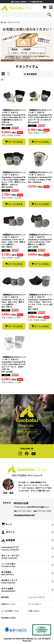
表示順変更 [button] (30, 74)
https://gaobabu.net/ (27, 437)
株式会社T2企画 (21, 509)
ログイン (10, 538)
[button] (51, 8)
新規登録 (10, 546)
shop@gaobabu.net (24, 521)
